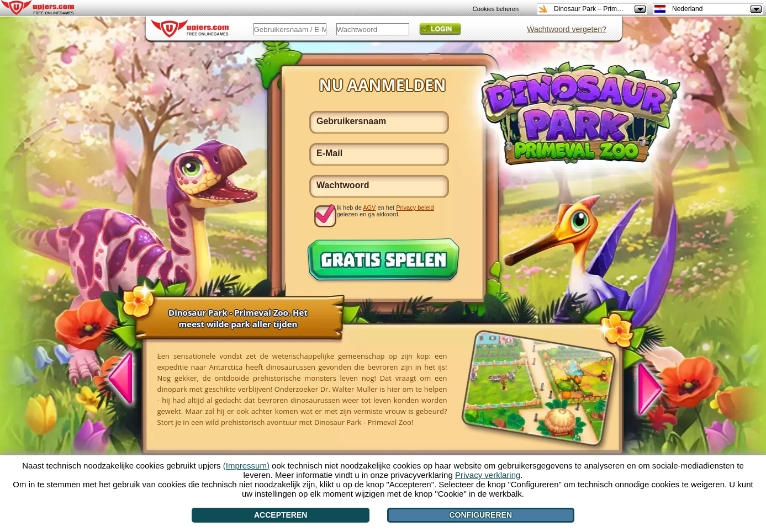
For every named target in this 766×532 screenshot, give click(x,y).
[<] (126, 380)
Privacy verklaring (488, 475)
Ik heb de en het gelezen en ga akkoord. (385, 211)
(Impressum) (246, 466)
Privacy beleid (415, 208)
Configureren (480, 515)
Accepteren (281, 515)
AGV (369, 208)
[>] (644, 387)
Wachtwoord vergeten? (566, 29)
